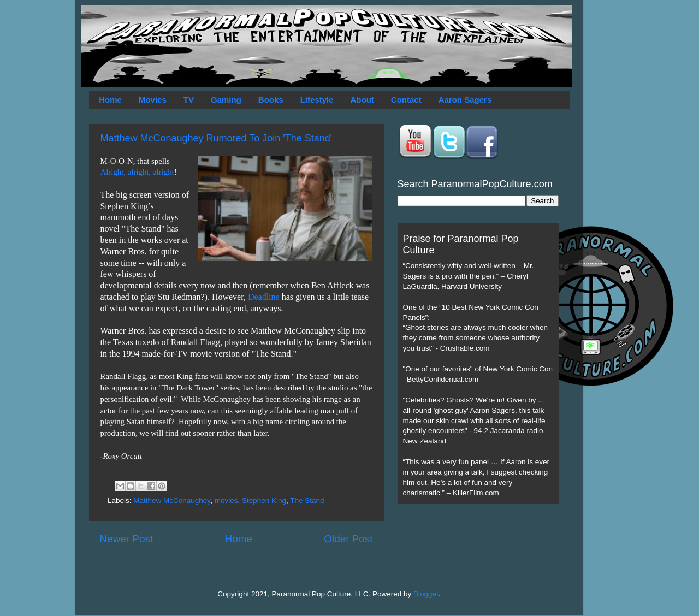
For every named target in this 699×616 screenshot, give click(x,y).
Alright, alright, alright (137, 172)
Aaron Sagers (465, 100)
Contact (406, 100)
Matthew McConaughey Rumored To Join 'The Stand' (217, 138)
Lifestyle (317, 100)
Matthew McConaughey (172, 500)
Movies (153, 100)
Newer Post (127, 539)
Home (110, 100)
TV (189, 100)
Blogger (426, 594)
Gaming (226, 100)
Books (271, 100)
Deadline (264, 297)
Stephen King (264, 500)
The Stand (307, 500)
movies (226, 500)
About (362, 100)
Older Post (348, 539)
